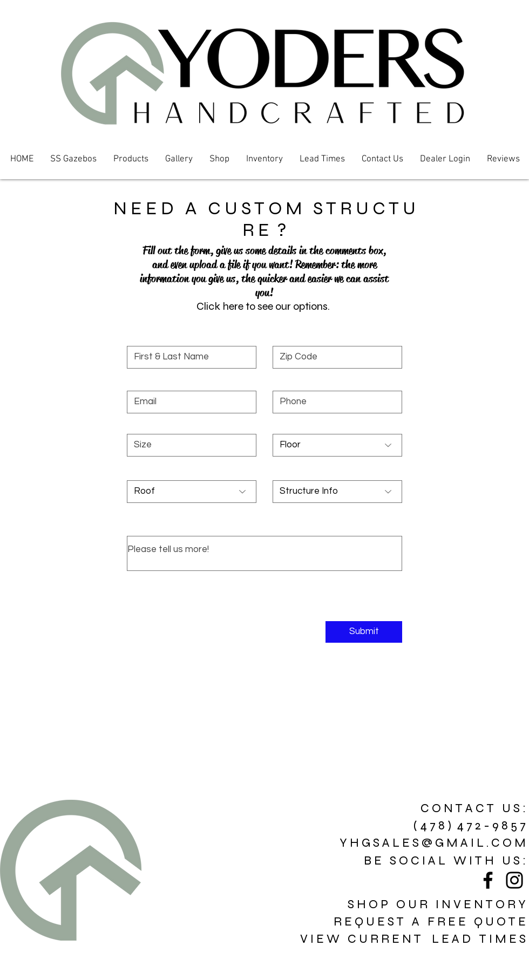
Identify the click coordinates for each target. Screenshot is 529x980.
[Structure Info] (337, 492)
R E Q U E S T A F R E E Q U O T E (430, 921)
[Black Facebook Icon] (488, 880)
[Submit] (364, 632)
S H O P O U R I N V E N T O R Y (437, 904)
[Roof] (192, 492)
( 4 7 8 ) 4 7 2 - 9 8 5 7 (470, 825)
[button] (131, 159)
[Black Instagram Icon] (514, 880)
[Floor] (337, 445)
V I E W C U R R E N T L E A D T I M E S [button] (413, 939)
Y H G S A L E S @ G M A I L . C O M (433, 843)
